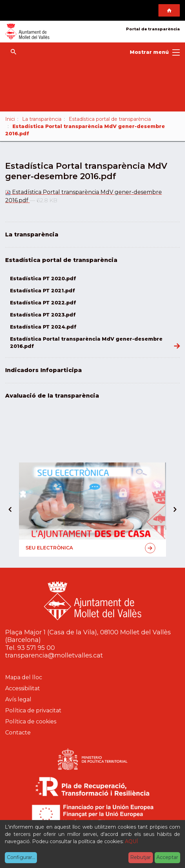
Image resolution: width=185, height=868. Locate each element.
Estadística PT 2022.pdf (43, 303)
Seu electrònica (90, 548)
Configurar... (21, 857)
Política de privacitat (33, 710)
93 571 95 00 (36, 648)
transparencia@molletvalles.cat (54, 655)
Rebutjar (140, 857)
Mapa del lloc (24, 677)
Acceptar (167, 857)
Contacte (18, 733)
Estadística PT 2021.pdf (42, 291)
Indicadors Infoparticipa (43, 370)
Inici (10, 119)
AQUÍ (132, 841)
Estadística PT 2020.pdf (43, 279)
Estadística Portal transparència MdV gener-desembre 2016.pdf (86, 343)
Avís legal (18, 699)
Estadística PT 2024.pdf (43, 327)
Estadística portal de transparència (110, 119)
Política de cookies (31, 721)
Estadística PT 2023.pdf (43, 315)
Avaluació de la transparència (52, 396)
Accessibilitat (23, 688)
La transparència (42, 119)
